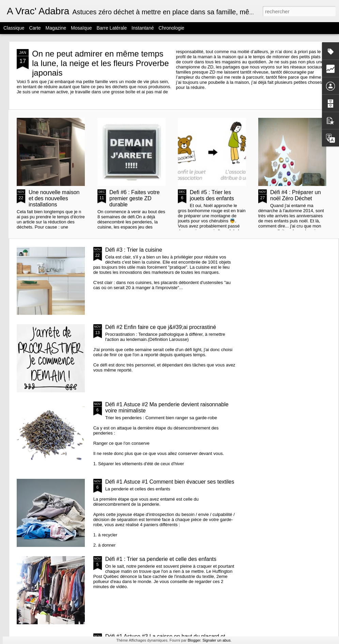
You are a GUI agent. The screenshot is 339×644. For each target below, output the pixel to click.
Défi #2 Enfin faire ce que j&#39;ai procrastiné (161, 327)
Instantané (143, 28)
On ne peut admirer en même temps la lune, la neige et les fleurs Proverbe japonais (101, 63)
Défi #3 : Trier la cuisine (134, 250)
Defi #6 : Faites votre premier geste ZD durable (135, 198)
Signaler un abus (217, 640)
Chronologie (171, 28)
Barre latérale (112, 28)
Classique (14, 28)
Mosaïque (81, 28)
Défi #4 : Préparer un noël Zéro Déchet (296, 195)
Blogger (194, 640)
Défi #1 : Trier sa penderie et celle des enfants (161, 559)
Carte (35, 28)
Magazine (56, 28)
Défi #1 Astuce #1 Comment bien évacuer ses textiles (170, 482)
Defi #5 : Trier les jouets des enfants (212, 195)
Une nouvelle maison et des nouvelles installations (54, 198)
